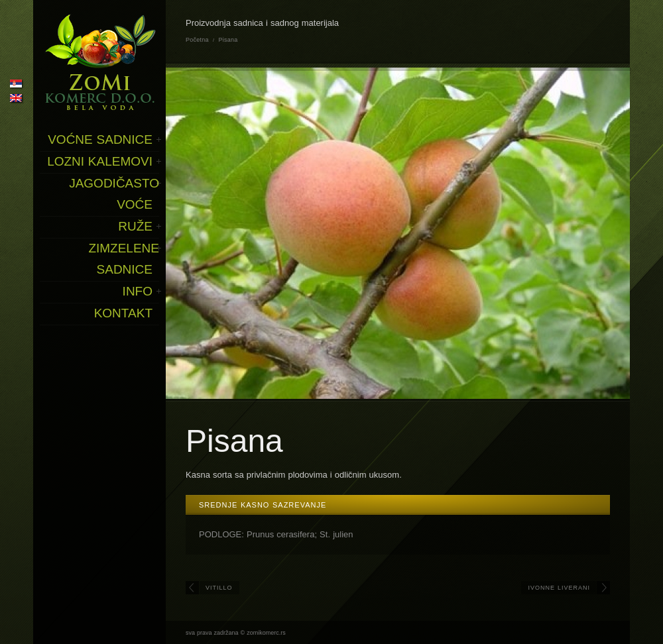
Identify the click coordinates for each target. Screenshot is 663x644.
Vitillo (219, 588)
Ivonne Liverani (559, 588)
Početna (197, 40)
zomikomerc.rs (266, 633)
